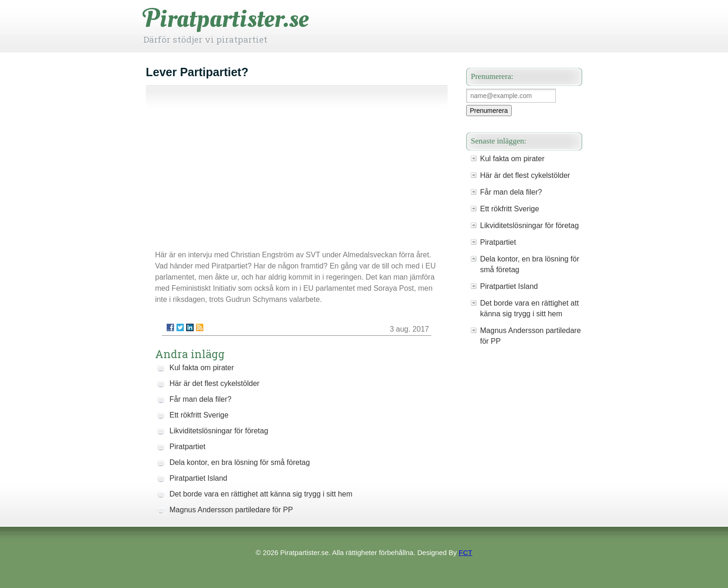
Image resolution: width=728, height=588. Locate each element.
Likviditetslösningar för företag (219, 431)
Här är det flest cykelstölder (214, 383)
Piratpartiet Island (198, 478)
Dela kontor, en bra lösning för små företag (240, 462)
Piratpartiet (187, 447)
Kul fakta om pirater (202, 368)
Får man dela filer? (200, 399)
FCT (465, 552)
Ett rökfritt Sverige (199, 415)
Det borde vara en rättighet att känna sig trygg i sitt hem (261, 494)
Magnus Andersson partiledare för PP (231, 510)
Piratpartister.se (226, 19)
